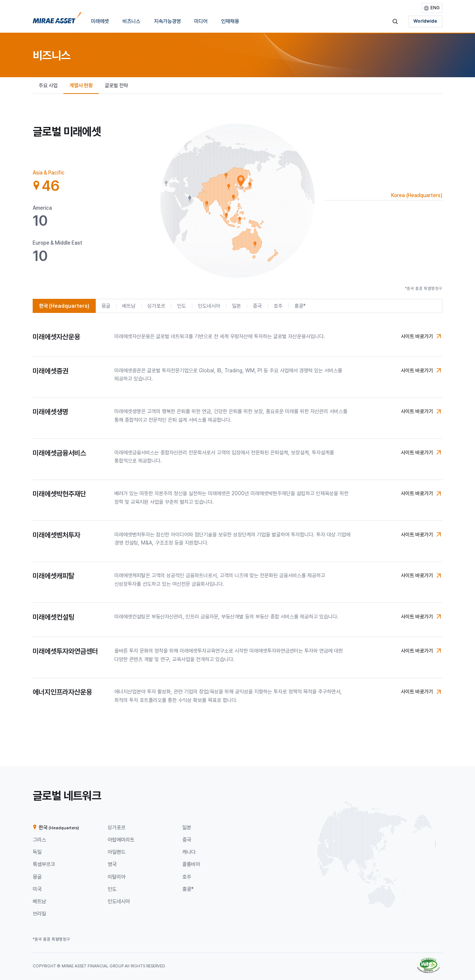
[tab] (59, 181)
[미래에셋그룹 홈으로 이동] (57, 20)
